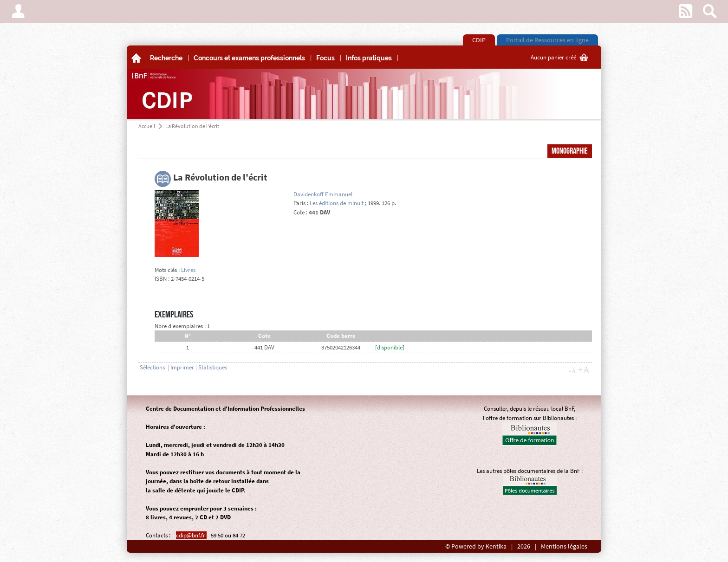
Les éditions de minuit (337, 203)
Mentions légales (564, 546)
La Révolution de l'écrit (192, 126)
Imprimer (182, 367)
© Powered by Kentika (476, 546)
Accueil (147, 126)
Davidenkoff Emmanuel (323, 194)
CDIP (479, 40)
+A (584, 370)
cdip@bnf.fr (191, 535)
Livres (188, 270)
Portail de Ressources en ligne (547, 40)
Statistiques (213, 367)
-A (572, 371)
